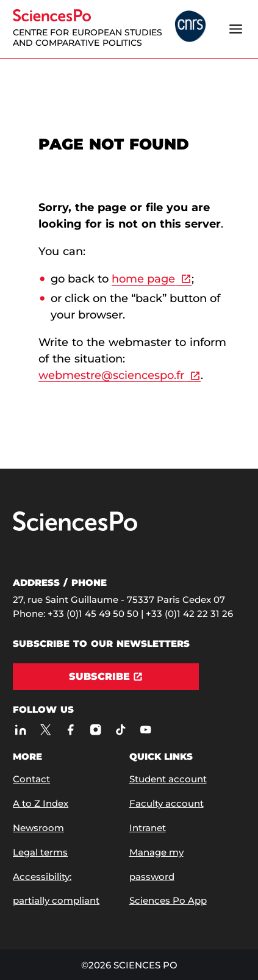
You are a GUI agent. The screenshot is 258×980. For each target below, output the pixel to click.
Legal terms (40, 852)
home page (143, 279)
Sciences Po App (168, 900)
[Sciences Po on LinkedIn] (20, 730)
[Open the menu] (236, 29)
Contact (31, 779)
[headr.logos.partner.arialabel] (191, 27)
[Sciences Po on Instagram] (95, 730)
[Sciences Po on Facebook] (70, 730)
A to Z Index (41, 803)
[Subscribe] (106, 677)
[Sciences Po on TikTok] (120, 730)
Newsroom (38, 828)
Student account (168, 779)
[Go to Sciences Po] (75, 528)
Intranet (148, 828)
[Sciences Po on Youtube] (145, 730)
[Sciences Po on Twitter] (45, 730)
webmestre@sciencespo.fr (111, 375)
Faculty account (167, 803)
